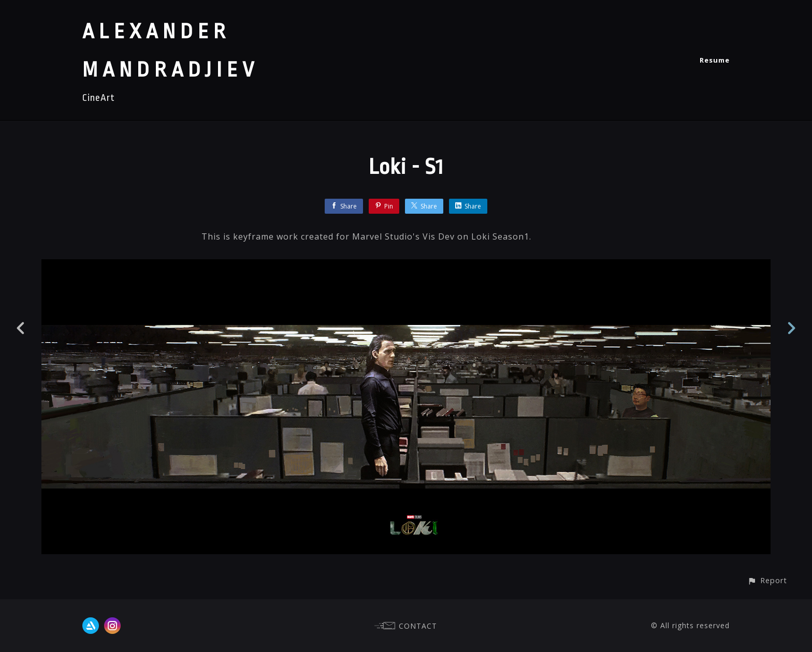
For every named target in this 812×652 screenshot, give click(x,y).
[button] (767, 580)
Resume (715, 60)
